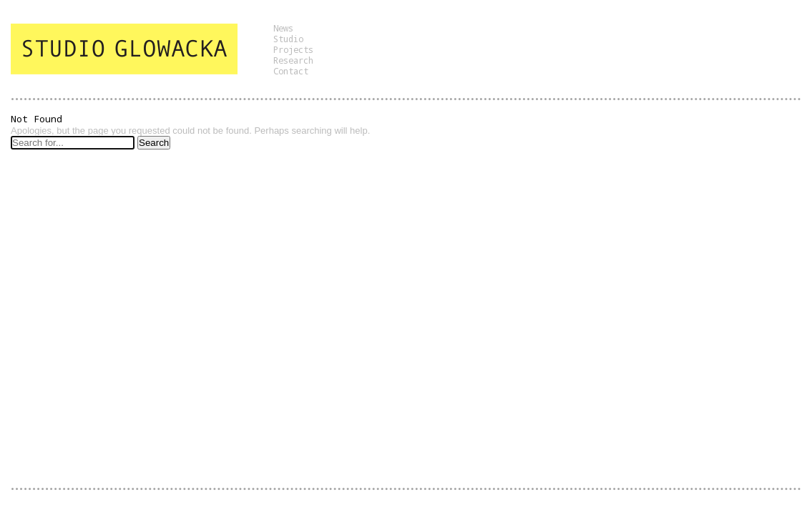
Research (293, 60)
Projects (293, 49)
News (283, 28)
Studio (288, 39)
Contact (291, 71)
